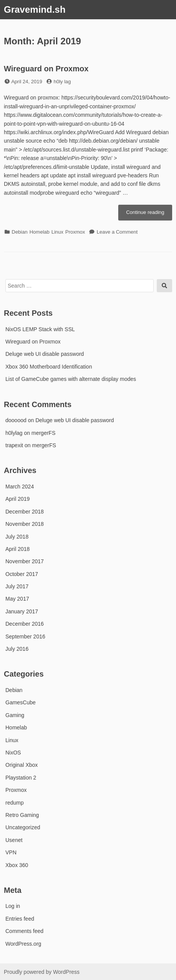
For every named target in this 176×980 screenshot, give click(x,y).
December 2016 (25, 624)
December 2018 (25, 512)
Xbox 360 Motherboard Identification (49, 367)
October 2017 (22, 574)
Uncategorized (23, 827)
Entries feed (20, 919)
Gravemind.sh (35, 9)
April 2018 (18, 549)
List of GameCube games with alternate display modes (71, 379)
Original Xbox (22, 765)
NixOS (13, 753)
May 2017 (17, 599)
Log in (13, 906)
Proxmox (75, 232)
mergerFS (44, 433)
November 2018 (25, 524)
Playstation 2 (21, 778)
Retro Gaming (22, 815)
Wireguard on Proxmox (46, 69)
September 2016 (25, 636)
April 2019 (18, 499)
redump (14, 803)
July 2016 (17, 649)
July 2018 (17, 537)
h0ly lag (62, 82)
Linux (57, 232)
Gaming (15, 715)
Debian (19, 232)
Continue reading (149, 214)
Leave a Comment (117, 232)
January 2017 (22, 611)
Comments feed (24, 931)
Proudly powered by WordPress (42, 972)
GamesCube (21, 702)
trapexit (14, 445)
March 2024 (20, 487)
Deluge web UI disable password (45, 354)
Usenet (14, 840)
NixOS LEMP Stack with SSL (40, 329)
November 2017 (25, 561)
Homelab (39, 232)
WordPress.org (23, 944)
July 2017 (17, 586)
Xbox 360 (17, 865)
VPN (11, 852)
